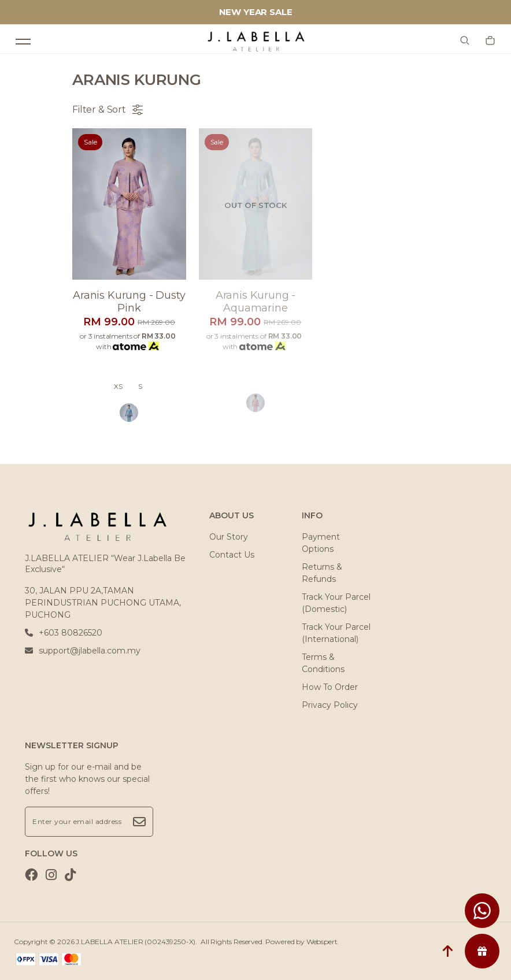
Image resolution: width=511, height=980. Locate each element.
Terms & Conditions (323, 663)
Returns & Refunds (322, 573)
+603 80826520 (64, 633)
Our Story (229, 537)
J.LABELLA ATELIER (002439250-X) (136, 942)
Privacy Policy (330, 705)
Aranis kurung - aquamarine (256, 302)
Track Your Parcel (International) (336, 633)
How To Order (330, 687)
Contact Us (232, 555)
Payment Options (321, 543)
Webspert (322, 942)
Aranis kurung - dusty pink (129, 302)
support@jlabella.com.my (83, 651)
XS (118, 387)
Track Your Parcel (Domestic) (336, 603)
